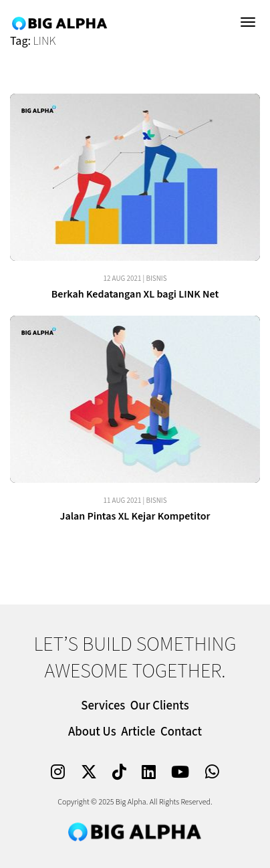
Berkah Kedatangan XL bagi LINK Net (135, 294)
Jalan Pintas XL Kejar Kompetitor (135, 516)
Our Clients (160, 706)
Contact (181, 732)
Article (138, 732)
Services (103, 706)
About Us (92, 732)
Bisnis (156, 279)
